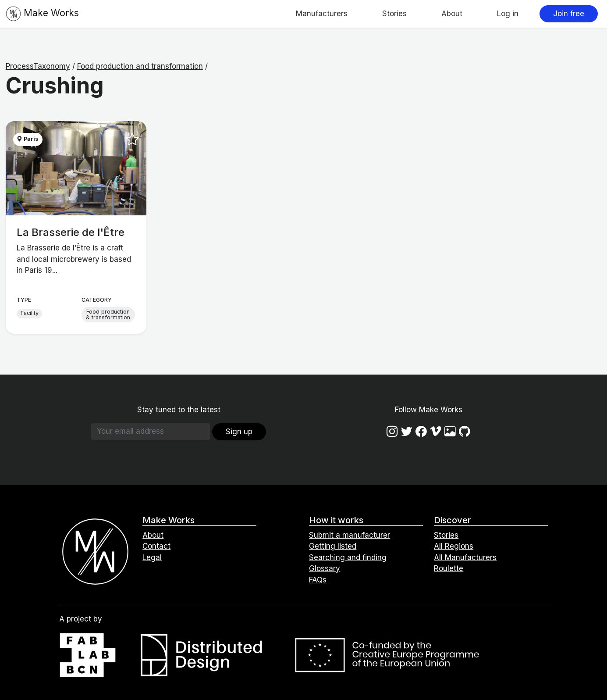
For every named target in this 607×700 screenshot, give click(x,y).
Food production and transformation (140, 66)
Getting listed (333, 546)
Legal (152, 557)
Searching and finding (348, 557)
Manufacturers (322, 14)
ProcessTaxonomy (38, 66)
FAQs (318, 580)
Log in (508, 14)
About (452, 14)
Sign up (239, 432)
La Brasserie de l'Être (71, 232)
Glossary (325, 568)
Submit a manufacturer (350, 535)
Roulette (449, 568)
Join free (569, 14)
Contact (156, 546)
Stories (394, 14)
